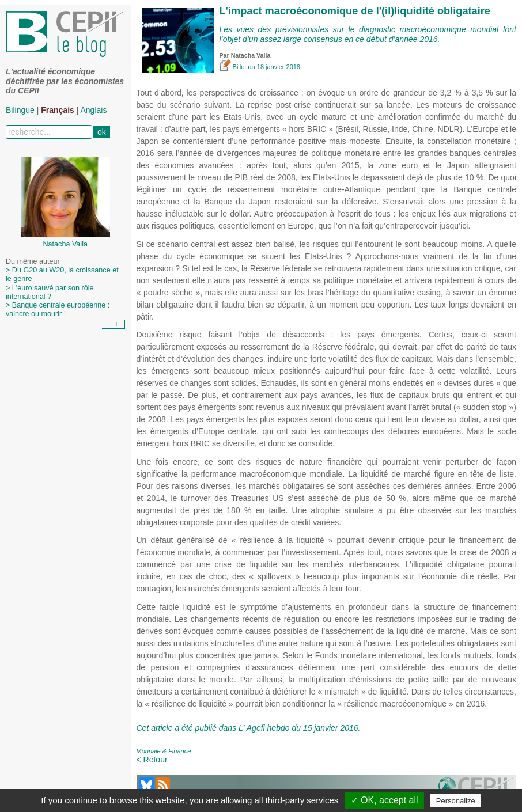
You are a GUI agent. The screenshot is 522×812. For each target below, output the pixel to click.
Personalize (456, 801)
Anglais (94, 110)
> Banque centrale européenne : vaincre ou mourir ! (58, 310)
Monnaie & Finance (164, 751)
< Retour (152, 760)
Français (58, 110)
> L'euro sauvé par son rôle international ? (50, 292)
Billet (234, 67)
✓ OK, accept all (385, 800)
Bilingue (20, 110)
